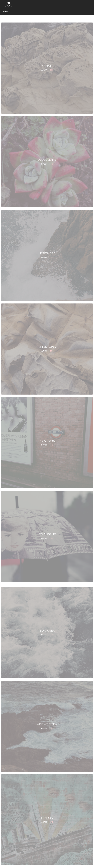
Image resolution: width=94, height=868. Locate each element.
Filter (5, 12)
